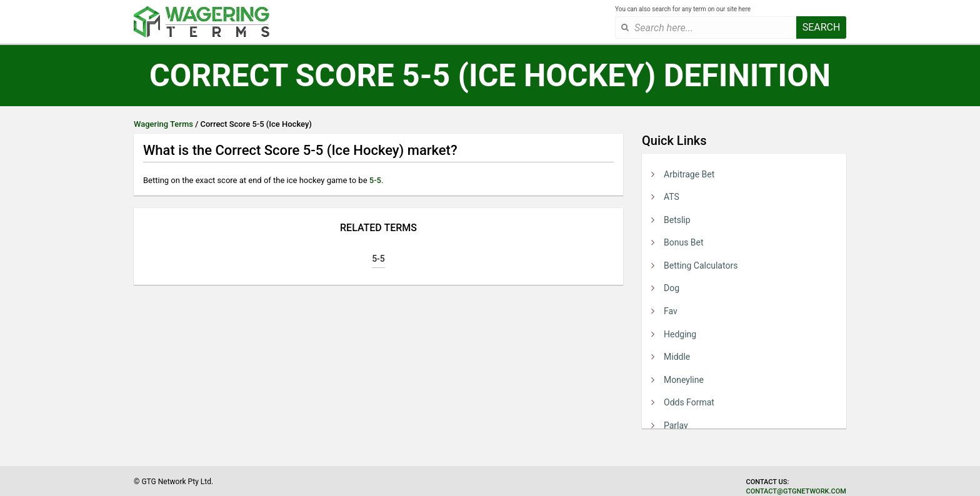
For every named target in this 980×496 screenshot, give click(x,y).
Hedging (680, 334)
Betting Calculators (701, 265)
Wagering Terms (163, 124)
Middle (677, 357)
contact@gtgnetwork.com (796, 491)
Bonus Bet (684, 242)
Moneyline (684, 380)
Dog (672, 288)
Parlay (676, 425)
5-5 (375, 180)
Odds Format (689, 402)
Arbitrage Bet (689, 174)
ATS (672, 197)
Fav (671, 311)
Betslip (677, 220)
